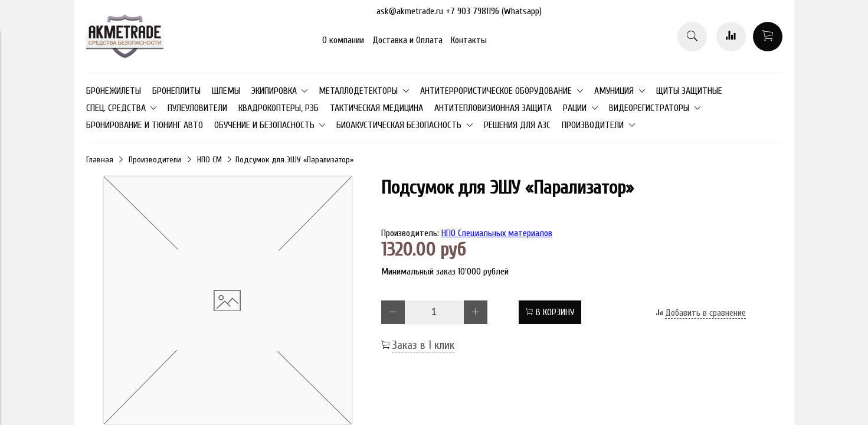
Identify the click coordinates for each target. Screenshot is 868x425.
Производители (155, 160)
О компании (343, 40)
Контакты (469, 40)
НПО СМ (209, 160)
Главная (100, 160)
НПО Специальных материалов (497, 233)
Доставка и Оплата (407, 40)
